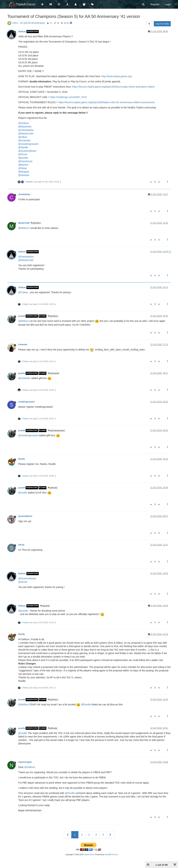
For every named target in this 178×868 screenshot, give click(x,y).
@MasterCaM (26, 134)
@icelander (24, 378)
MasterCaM (24, 223)
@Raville (23, 147)
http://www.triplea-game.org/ (117, 76)
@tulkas (23, 137)
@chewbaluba (26, 130)
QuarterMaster (25, 516)
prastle (22, 316)
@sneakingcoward (28, 144)
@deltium (23, 228)
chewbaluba (24, 194)
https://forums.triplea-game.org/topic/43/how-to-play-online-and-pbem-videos (113, 87)
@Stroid (23, 154)
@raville (23, 493)
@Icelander (25, 140)
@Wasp (23, 168)
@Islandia (24, 175)
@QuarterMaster (27, 151)
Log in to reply (162, 24)
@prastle (23, 158)
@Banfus (23, 165)
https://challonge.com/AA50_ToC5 (68, 97)
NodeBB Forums (111, 855)
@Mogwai (24, 172)
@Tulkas (23, 292)
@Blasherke (25, 127)
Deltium (22, 32)
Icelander (23, 345)
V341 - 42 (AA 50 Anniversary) (29, 23)
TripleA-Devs (89, 855)
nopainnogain (25, 762)
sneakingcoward (26, 402)
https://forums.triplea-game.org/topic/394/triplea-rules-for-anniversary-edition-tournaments (107, 102)
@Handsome (25, 161)
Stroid (21, 545)
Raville (22, 459)
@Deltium (24, 123)
